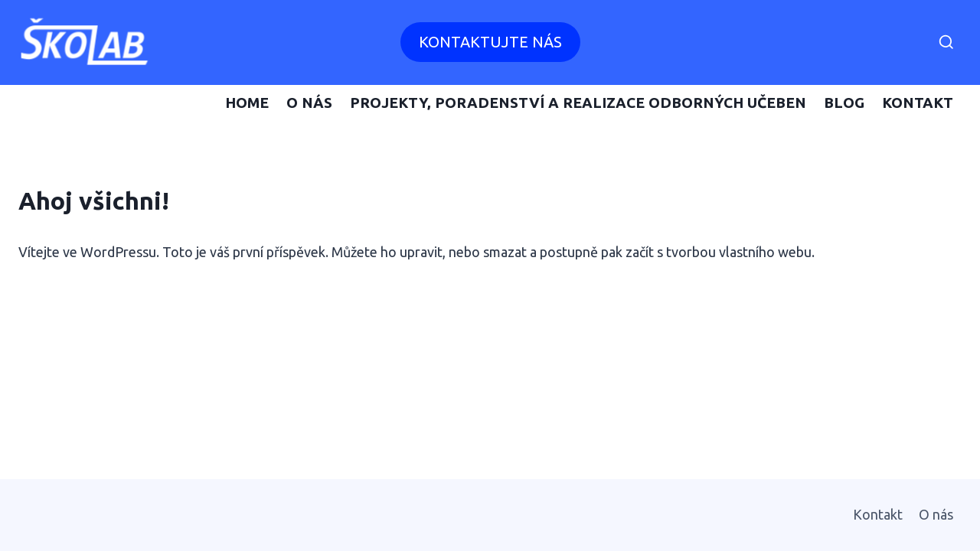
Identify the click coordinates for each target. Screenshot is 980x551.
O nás (309, 103)
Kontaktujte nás (490, 42)
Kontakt (918, 103)
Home (247, 103)
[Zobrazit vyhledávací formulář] (946, 43)
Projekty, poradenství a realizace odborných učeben (578, 103)
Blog (844, 103)
